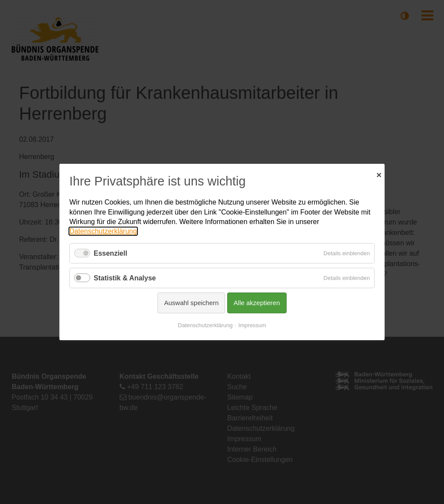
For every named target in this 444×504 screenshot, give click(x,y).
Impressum (252, 325)
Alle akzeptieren (257, 303)
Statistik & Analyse (125, 278)
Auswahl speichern (191, 303)
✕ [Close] (379, 174)
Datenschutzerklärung (103, 231)
